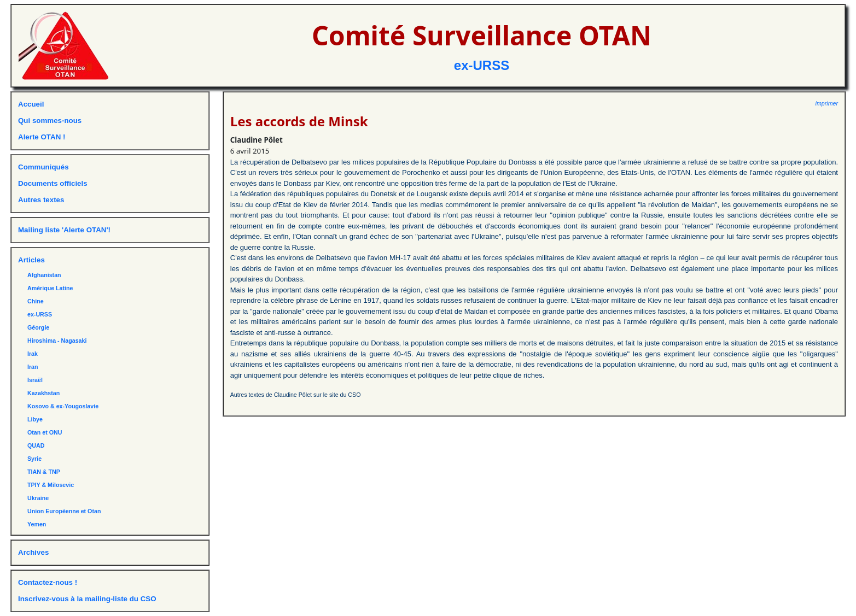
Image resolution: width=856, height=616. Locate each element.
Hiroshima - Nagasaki (57, 341)
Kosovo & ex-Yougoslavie (63, 406)
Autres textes (41, 200)
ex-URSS (482, 65)
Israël (35, 380)
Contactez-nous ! (48, 582)
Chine (36, 301)
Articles (31, 260)
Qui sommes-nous (50, 121)
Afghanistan (44, 275)
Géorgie (38, 327)
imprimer (827, 103)
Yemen (37, 524)
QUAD (36, 445)
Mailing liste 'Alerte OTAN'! (64, 230)
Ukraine (38, 498)
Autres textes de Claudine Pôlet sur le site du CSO (296, 395)
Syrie (34, 459)
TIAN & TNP (44, 472)
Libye (35, 419)
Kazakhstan (43, 393)
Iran (33, 367)
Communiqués (43, 167)
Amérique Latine (50, 288)
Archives (33, 552)
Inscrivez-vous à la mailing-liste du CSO (87, 599)
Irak (33, 354)
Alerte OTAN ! (42, 137)
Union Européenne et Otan (64, 511)
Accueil (31, 104)
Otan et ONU (45, 432)
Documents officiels (53, 183)
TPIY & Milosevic (51, 485)
